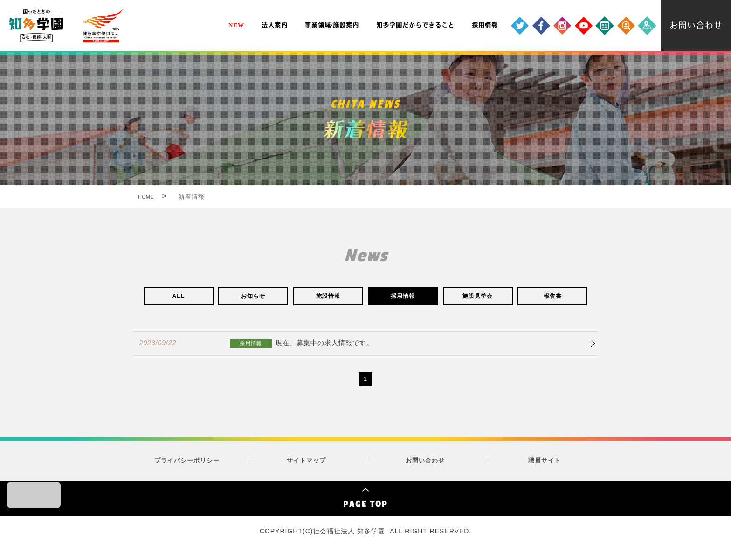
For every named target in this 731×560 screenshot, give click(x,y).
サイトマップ (306, 467)
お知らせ (253, 298)
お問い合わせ (425, 467)
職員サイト (545, 467)
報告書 (552, 298)
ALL (179, 298)
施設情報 (328, 298)
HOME (152, 197)
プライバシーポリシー (187, 467)
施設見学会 (478, 298)
